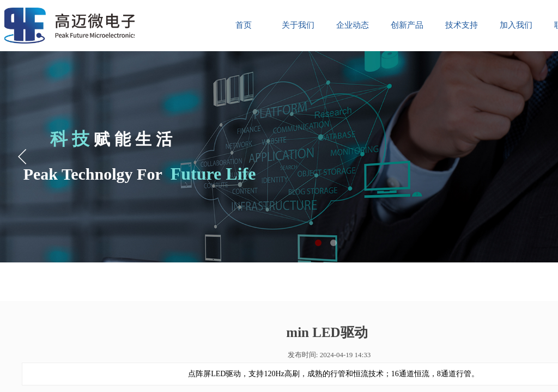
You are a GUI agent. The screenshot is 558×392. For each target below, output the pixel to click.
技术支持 (462, 25)
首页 (244, 25)
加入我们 (516, 25)
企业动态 (353, 25)
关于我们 (298, 25)
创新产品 (407, 25)
